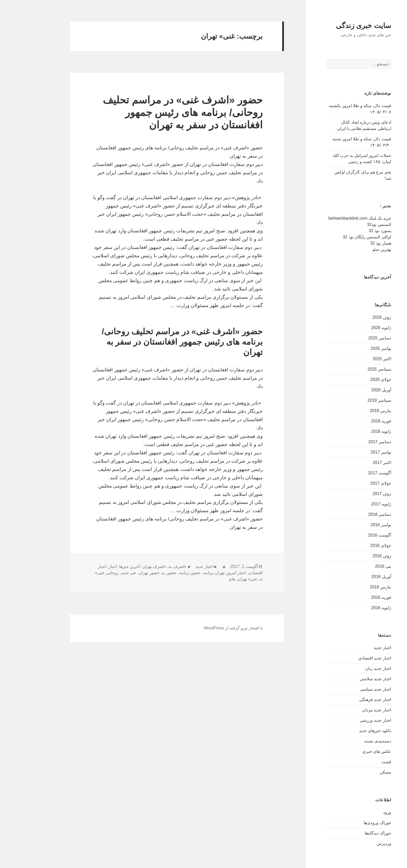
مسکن (358, 772)
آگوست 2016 (353, 535)
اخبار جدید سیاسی (349, 689)
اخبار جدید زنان (351, 668)
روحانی (86, 573)
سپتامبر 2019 (352, 400)
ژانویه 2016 (354, 608)
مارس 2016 (354, 587)
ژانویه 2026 (354, 328)
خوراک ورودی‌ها (350, 823)
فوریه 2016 (354, 597)
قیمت (359, 762)
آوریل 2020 (354, 390)
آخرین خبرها (103, 567)
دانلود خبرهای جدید (348, 731)
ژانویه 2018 (354, 431)
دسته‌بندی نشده (351, 741)
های (205, 579)
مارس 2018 (354, 411)
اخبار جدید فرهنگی (348, 700)
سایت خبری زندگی (337, 26)
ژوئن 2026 (355, 317)
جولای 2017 (354, 483)
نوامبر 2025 (354, 348)
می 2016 (356, 566)
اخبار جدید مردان (350, 710)
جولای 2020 (354, 380)
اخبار (86, 567)
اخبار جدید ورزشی (348, 720)
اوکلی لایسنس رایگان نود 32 (340, 237)
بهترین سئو (355, 249)
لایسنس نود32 (352, 224)
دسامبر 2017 (353, 442)
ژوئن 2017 (355, 494)
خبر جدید (102, 573)
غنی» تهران (220, 579)
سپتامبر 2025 (352, 369)
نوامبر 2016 (354, 525)
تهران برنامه (187, 573)
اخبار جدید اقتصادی (348, 658)
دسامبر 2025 (353, 338)
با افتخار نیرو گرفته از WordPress (206, 628)
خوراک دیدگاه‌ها (351, 833)
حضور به (142, 573)
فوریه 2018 (354, 421)
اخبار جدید (355, 648)
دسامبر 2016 (353, 514)
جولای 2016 (354, 546)
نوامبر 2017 (354, 452)
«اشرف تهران (127, 567)
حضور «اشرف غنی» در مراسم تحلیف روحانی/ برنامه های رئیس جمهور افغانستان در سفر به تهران (156, 112)
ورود (360, 812)
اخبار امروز (209, 573)
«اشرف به (150, 567)
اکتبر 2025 (355, 359)
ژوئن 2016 (355, 556)
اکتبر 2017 (355, 463)
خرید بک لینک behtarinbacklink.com (333, 218)
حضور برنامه (163, 573)
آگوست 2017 (353, 473)
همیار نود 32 (354, 243)
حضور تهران (122, 573)
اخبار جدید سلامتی (348, 679)
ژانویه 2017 (354, 504)
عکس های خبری (350, 751)
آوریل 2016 (354, 577)
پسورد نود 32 (353, 231)
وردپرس (357, 843)
